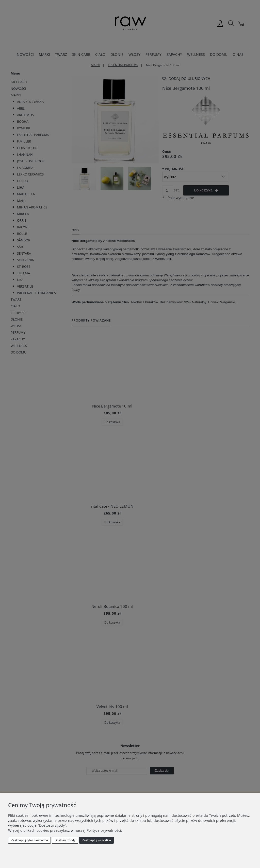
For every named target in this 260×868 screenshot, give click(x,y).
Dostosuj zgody (65, 840)
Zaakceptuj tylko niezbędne (29, 840)
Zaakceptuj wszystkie (96, 840)
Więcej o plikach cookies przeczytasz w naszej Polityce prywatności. (65, 830)
